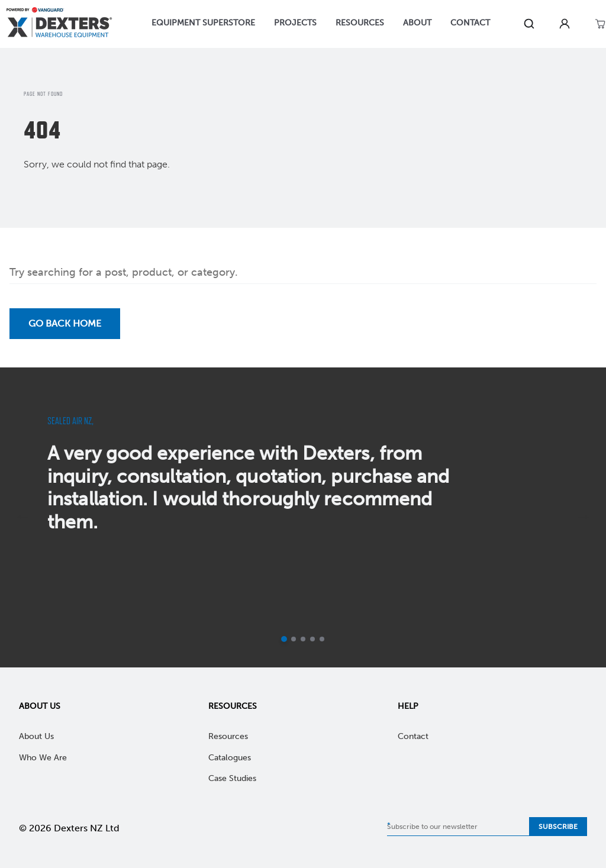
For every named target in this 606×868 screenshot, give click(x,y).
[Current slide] (284, 639)
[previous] (22, 517)
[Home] (59, 24)
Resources (233, 706)
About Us (40, 706)
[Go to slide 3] (303, 639)
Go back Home (65, 323)
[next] (584, 517)
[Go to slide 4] (312, 639)
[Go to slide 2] (294, 639)
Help (408, 706)
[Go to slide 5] (322, 639)
